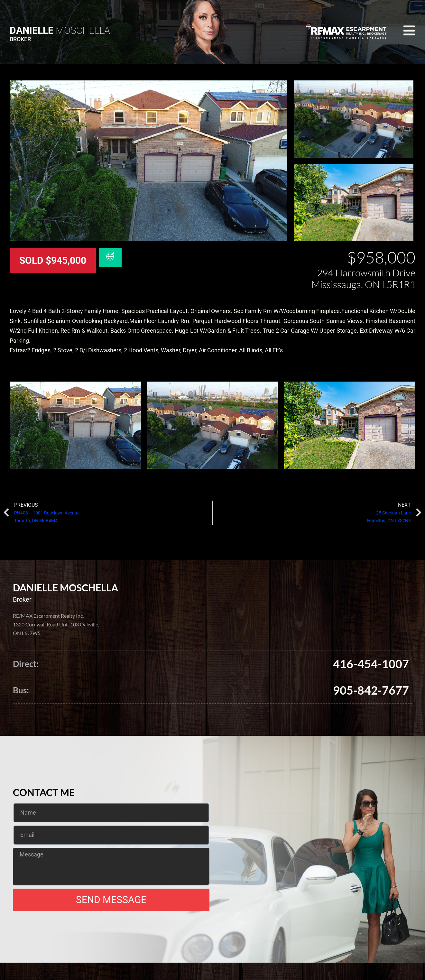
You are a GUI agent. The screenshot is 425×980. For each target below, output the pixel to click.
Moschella (60, 30)
